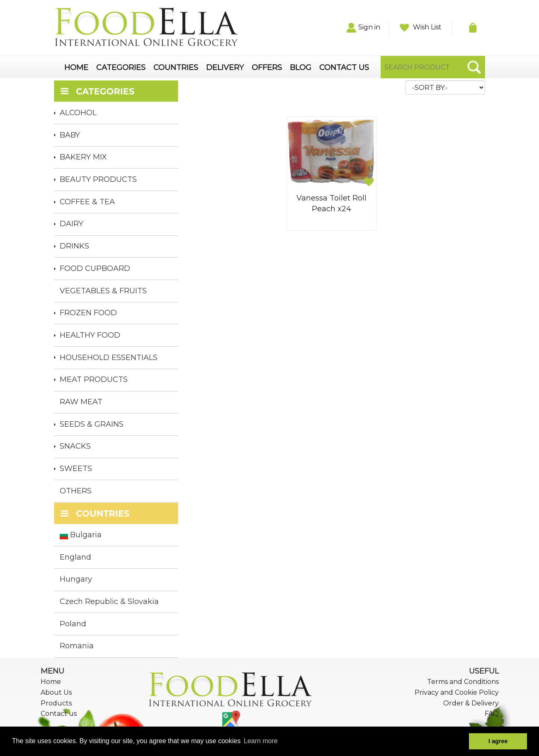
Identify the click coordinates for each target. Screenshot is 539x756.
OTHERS (76, 491)
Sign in (363, 27)
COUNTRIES (176, 68)
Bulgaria (81, 535)
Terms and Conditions (463, 682)
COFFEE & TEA (87, 202)
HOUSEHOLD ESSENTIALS (109, 357)
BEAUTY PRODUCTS (98, 179)
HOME (76, 68)
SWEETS (76, 469)
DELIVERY (225, 68)
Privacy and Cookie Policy (457, 692)
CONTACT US (344, 68)
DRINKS (74, 246)
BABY (70, 135)
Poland (73, 624)
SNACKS (75, 446)
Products (56, 703)
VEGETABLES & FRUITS (103, 291)
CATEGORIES (121, 68)
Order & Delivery (471, 703)
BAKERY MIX (83, 157)
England (75, 557)
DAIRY (72, 224)
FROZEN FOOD (88, 313)
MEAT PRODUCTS (94, 379)
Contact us (59, 714)
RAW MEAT (81, 402)
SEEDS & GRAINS (92, 424)
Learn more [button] (261, 741)
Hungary (76, 579)
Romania (77, 646)
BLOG (301, 68)
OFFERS (267, 68)
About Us (56, 692)
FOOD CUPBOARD (95, 268)
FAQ (492, 714)
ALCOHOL (78, 113)
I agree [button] (498, 741)
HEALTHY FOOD (90, 335)
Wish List (421, 27)
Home (51, 682)
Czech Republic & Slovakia (109, 601)
